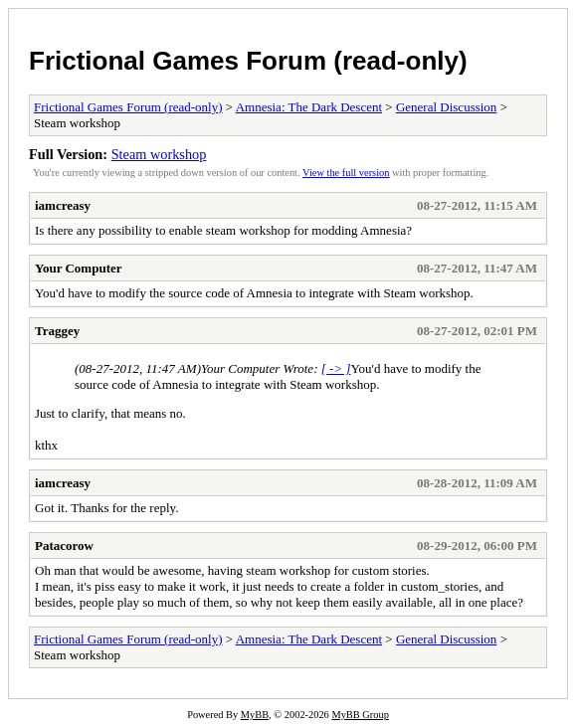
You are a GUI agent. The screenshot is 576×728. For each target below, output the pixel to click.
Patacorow (64, 546)
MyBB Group (360, 715)
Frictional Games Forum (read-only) (248, 61)
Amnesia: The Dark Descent (309, 107)
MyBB (255, 715)
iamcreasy (63, 205)
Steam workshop (159, 154)
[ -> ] (336, 368)
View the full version (346, 173)
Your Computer (79, 268)
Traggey (57, 331)
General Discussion (446, 107)
